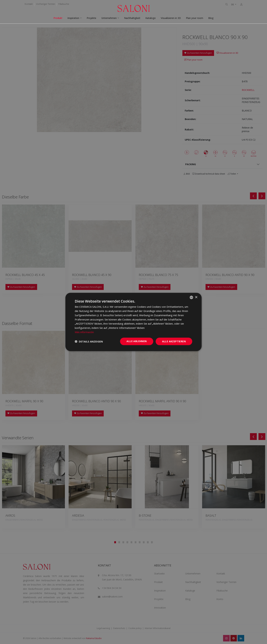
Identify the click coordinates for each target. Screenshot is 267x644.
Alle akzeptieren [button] (174, 341)
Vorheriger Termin (46, 4)
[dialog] (133, 322)
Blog (211, 18)
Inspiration (73, 18)
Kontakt (29, 4)
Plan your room (195, 18)
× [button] (196, 297)
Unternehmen (109, 18)
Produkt (58, 18)
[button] (89, 341)
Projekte (91, 18)
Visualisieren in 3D (171, 18)
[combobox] (191, 297)
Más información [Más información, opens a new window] (84, 332)
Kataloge (151, 18)
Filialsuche (64, 4)
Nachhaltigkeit (132, 18)
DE (233, 5)
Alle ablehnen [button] (137, 341)
